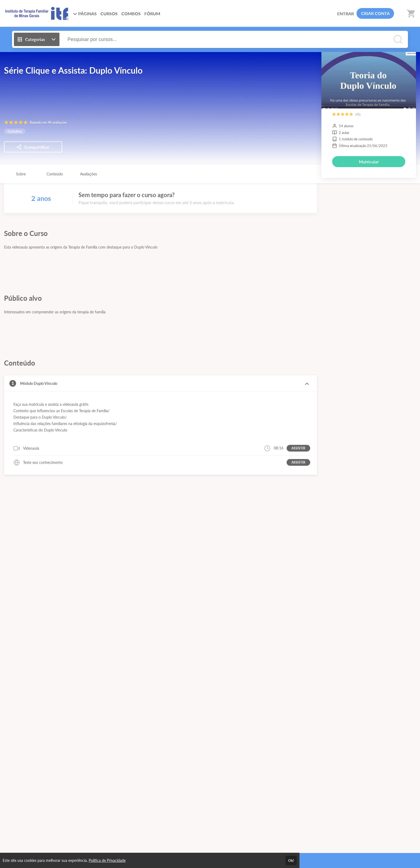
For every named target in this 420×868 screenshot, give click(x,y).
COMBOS (131, 14)
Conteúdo (55, 174)
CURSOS (109, 14)
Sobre (21, 174)
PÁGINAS (85, 14)
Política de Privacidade (107, 860)
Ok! (291, 861)
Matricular (369, 162)
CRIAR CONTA (375, 13)
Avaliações (89, 174)
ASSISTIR (298, 448)
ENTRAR (346, 14)
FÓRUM (152, 14)
